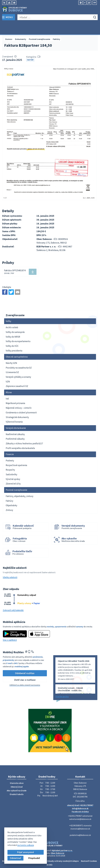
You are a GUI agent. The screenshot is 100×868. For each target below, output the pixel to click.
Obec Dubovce (57, 841)
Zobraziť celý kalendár (13, 598)
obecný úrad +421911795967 (80, 793)
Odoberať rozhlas (25, 661)
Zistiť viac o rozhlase (25, 668)
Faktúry (30, 48)
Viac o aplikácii (10, 628)
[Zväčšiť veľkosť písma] (89, 3)
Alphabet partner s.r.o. (62, 838)
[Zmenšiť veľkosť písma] (85, 3)
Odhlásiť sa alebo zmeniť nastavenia (25, 673)
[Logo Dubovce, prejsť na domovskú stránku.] (50, 9)
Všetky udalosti (10, 565)
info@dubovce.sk (80, 796)
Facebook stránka (80, 800)
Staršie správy (62, 684)
